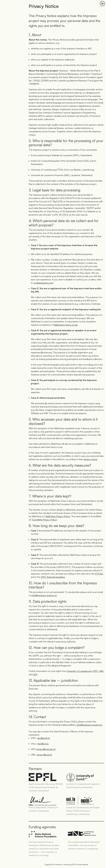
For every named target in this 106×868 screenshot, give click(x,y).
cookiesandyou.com (43, 283)
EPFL (95, 671)
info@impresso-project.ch (44, 595)
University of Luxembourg (79, 671)
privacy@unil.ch (44, 755)
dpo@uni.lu (43, 744)
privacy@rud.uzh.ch (46, 749)
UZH (35, 674)
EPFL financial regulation (53, 577)
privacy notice (90, 459)
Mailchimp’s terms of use (66, 325)
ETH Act (99, 574)
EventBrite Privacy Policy (44, 520)
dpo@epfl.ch (44, 738)
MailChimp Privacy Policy (58, 516)
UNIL (101, 671)
